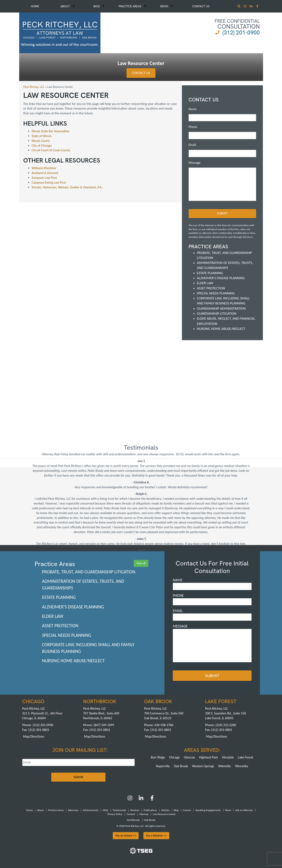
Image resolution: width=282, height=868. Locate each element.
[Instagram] (245, 7)
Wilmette (224, 766)
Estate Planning (210, 273)
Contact (131, 814)
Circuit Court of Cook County (51, 150)
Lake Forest (245, 757)
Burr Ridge (158, 757)
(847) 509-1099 (104, 725)
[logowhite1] (60, 32)
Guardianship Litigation (217, 314)
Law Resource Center (164, 814)
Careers (187, 810)
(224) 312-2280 (226, 725)
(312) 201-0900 (241, 32)
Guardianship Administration (221, 308)
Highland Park (209, 757)
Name (194, 109)
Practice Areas (132, 6)
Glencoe (189, 757)
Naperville (163, 766)
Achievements (91, 810)
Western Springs (203, 766)
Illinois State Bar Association (51, 131)
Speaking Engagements (208, 810)
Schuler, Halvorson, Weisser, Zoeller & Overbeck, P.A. (68, 187)
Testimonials (119, 810)
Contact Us (201, 6)
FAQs (105, 810)
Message (196, 163)
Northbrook (133, 820)
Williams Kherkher (44, 168)
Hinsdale (228, 757)
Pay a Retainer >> (156, 836)
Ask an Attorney (244, 810)
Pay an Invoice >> (126, 836)
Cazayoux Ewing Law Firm (49, 182)
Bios (99, 6)
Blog (176, 810)
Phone (195, 127)
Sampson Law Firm (44, 178)
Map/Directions (34, 736)
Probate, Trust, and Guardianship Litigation (89, 572)
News (167, 6)
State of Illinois (42, 136)
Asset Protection (211, 288)
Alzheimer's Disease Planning (221, 278)
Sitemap (144, 814)
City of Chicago (42, 146)
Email (194, 145)
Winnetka (241, 766)
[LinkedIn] (141, 799)
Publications (150, 810)
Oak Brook (181, 766)
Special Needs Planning (216, 293)
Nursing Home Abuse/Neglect (221, 329)
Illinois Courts (41, 141)
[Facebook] (152, 799)
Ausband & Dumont (45, 173)
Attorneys (73, 810)
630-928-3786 (164, 725)
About (68, 6)
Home (35, 6)
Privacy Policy (115, 814)
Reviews (135, 810)
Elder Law (205, 283)
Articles (165, 810)
